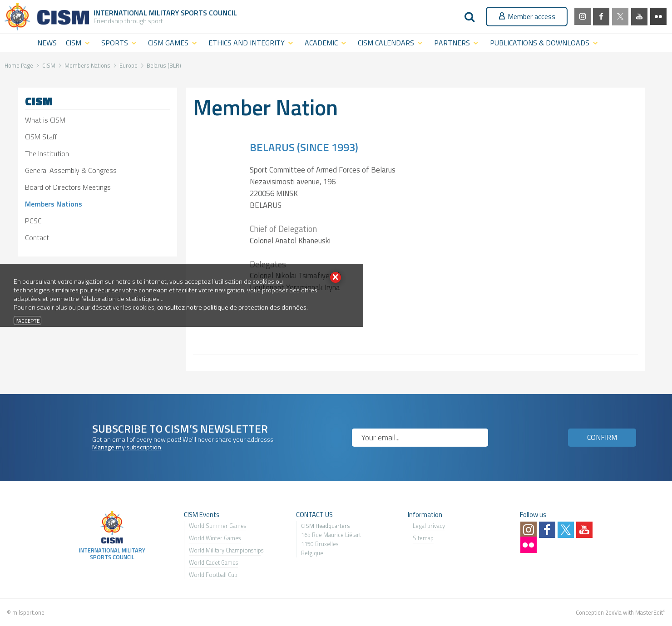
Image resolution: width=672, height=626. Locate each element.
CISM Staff (41, 137)
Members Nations (87, 65)
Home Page (19, 65)
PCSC (33, 221)
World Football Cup (213, 575)
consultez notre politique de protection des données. (232, 307)
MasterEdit (649, 612)
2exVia (613, 612)
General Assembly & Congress (71, 170)
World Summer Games (217, 526)
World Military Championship (225, 550)
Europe (128, 65)
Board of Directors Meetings (68, 187)
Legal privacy (429, 526)
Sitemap (423, 538)
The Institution (47, 153)
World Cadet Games (213, 562)
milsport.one (28, 612)
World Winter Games (215, 538)
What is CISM (45, 120)
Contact (37, 237)
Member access (527, 16)
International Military (137, 13)
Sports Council (209, 13)
